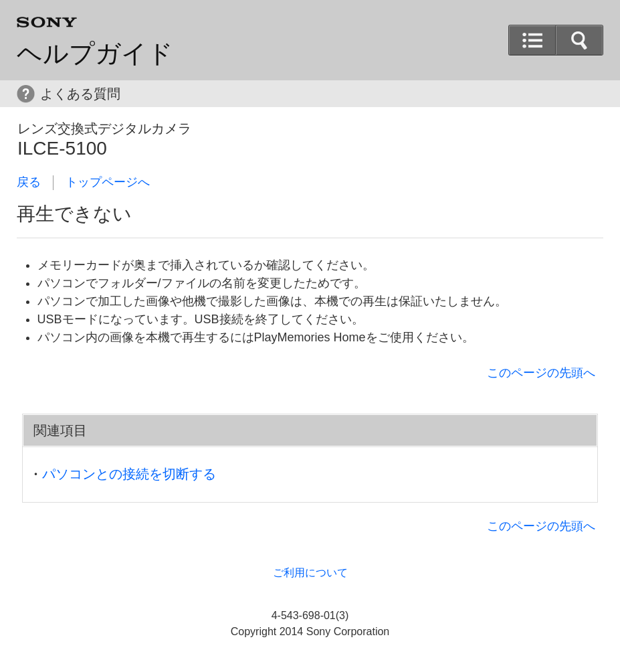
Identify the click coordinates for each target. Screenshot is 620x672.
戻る (29, 182)
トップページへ (108, 182)
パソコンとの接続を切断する (129, 474)
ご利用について (310, 573)
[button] (579, 40)
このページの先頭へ (541, 373)
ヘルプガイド (95, 54)
